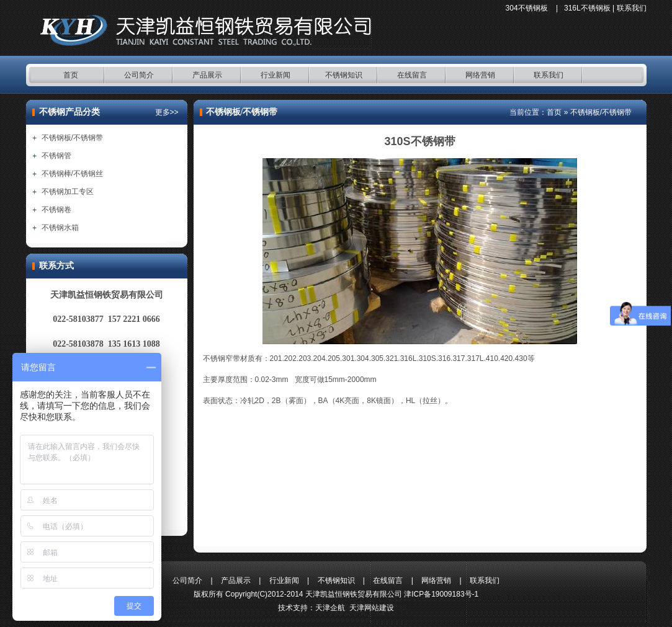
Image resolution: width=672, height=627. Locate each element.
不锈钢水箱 (60, 228)
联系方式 (56, 266)
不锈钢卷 (56, 210)
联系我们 (632, 8)
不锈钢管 (56, 156)
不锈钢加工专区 (68, 192)
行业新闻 (276, 75)
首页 (71, 75)
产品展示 (207, 75)
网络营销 (480, 75)
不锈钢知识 (344, 75)
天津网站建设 (372, 608)
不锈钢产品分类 (69, 112)
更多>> (167, 112)
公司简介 (139, 75)
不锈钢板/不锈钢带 (72, 138)
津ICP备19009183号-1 (441, 594)
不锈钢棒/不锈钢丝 (72, 174)
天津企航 (330, 608)
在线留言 (412, 75)
